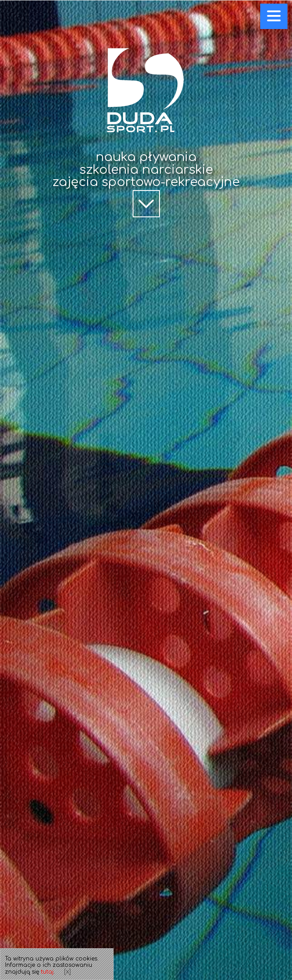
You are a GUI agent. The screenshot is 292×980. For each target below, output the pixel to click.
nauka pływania (146, 157)
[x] (67, 972)
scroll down (146, 216)
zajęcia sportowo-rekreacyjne (146, 182)
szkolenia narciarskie (146, 170)
